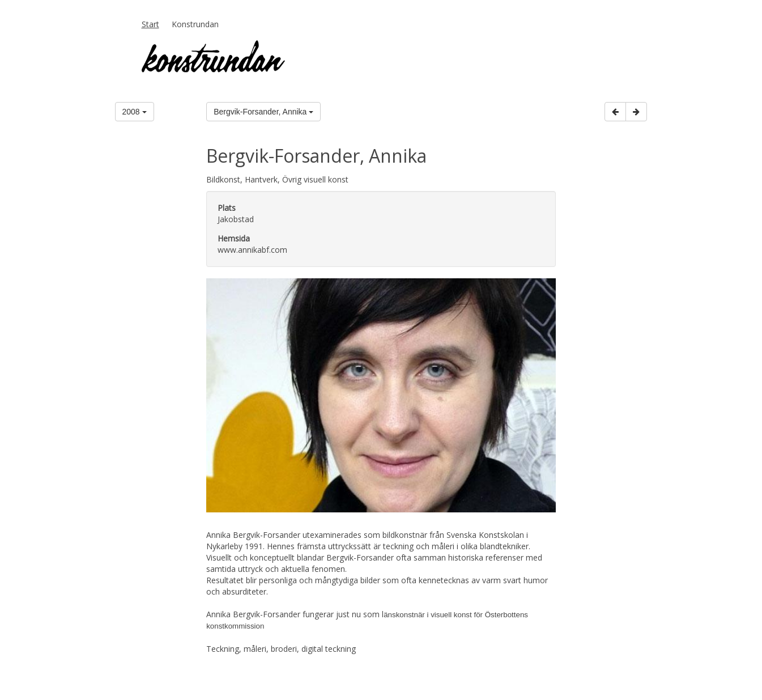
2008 (135, 112)
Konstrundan (195, 24)
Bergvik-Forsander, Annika (263, 112)
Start (150, 24)
